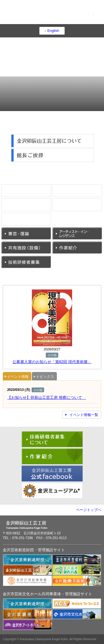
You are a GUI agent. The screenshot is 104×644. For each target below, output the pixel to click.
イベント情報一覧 (84, 415)
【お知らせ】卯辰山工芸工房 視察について (47, 397)
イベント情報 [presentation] (16, 377)
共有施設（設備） (51, 253)
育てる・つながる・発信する (76, 86)
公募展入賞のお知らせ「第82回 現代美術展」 (52, 362)
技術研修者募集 (51, 267)
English (53, 31)
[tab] (17, 376)
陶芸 (51, 196)
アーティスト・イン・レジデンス (102, 239)
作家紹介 (102, 253)
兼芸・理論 (51, 239)
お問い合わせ (76, 100)
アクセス (27, 100)
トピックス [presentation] (44, 377)
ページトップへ (89, 510)
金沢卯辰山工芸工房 (52, 13)
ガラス (51, 224)
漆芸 (102, 196)
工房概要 (27, 86)
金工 (102, 210)
